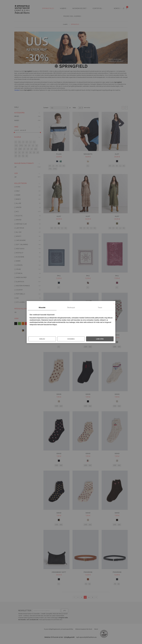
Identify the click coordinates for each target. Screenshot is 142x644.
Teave (100, 308)
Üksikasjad (71, 308)
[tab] (42, 308)
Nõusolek (42, 308)
